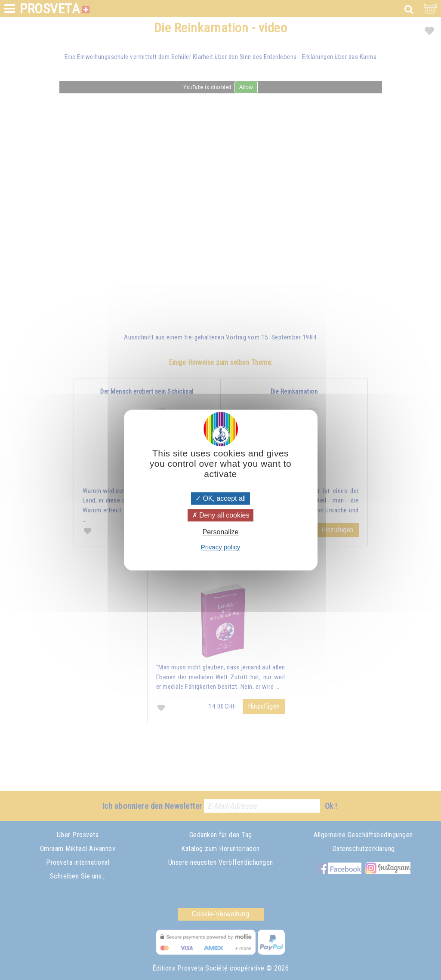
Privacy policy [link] (221, 547)
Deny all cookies (221, 515)
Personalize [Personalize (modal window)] (221, 532)
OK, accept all (220, 498)
